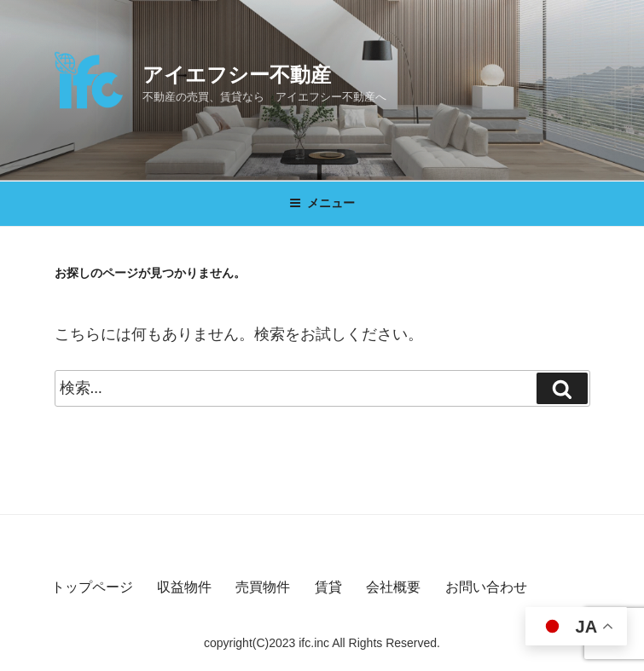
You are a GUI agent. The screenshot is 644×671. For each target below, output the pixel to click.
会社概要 (393, 587)
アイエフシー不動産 (237, 75)
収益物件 (184, 587)
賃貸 (328, 587)
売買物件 (263, 587)
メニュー (322, 203)
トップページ (92, 587)
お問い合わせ (486, 587)
